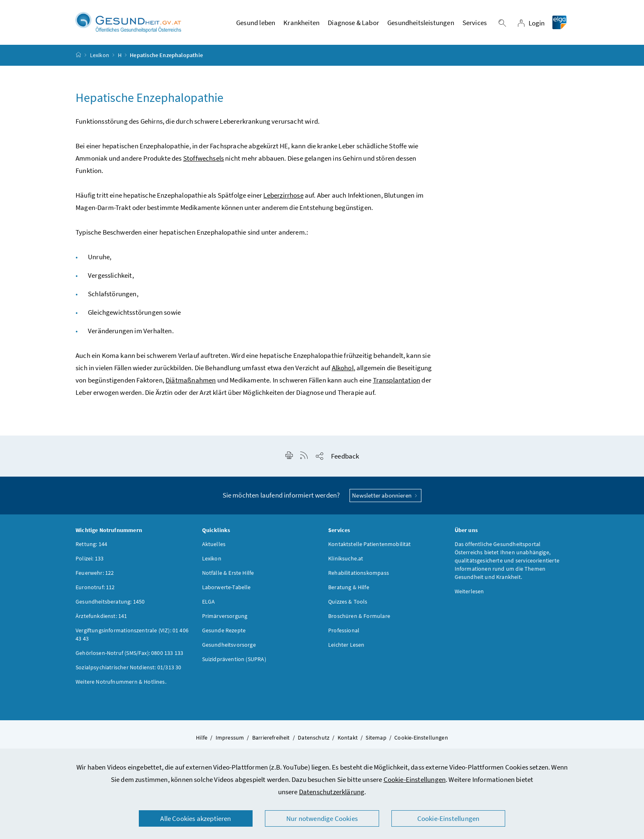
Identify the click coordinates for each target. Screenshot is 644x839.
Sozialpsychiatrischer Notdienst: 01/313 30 (128, 667)
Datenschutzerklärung (332, 792)
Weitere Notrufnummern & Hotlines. (121, 682)
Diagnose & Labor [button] (353, 23)
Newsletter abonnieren (385, 495)
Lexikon (100, 55)
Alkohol (343, 368)
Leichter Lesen (346, 645)
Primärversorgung (225, 616)
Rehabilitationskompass (359, 573)
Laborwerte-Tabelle (227, 587)
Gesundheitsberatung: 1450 (110, 602)
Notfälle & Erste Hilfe (228, 573)
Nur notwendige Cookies (322, 818)
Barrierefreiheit (271, 738)
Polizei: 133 (90, 558)
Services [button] (475, 23)
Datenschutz (314, 738)
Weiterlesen (469, 591)
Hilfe (202, 738)
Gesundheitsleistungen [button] (421, 23)
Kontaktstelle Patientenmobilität (370, 544)
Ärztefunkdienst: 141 (101, 616)
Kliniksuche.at (346, 558)
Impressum (230, 738)
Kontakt (348, 738)
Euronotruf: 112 (95, 587)
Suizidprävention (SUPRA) (234, 659)
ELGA (209, 602)
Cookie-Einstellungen (415, 779)
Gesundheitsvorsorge (229, 645)
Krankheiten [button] (301, 23)
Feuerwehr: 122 (95, 573)
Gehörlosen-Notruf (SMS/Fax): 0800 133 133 (129, 653)
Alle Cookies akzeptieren (195, 818)
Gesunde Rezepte (224, 630)
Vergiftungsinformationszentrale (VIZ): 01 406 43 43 (132, 634)
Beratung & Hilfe (349, 587)
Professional (344, 630)
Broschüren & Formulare (359, 616)
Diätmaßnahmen (191, 380)
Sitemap (376, 738)
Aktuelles (214, 544)
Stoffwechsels (204, 158)
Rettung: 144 (91, 544)
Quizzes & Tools (348, 602)
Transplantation (397, 380)
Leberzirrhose (283, 195)
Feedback (345, 456)
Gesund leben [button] (256, 23)
